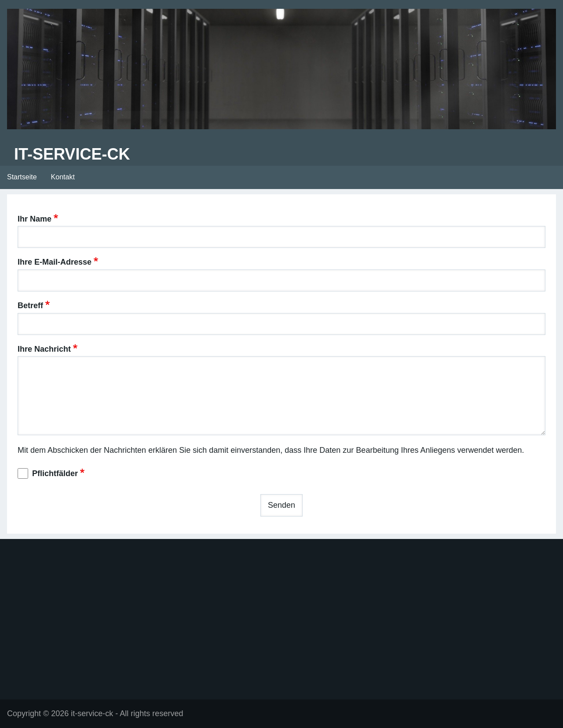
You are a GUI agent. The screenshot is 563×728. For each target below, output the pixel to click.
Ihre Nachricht (44, 349)
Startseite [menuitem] (22, 177)
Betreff (30, 306)
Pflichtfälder (55, 473)
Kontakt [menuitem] (63, 177)
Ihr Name (35, 219)
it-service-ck (72, 154)
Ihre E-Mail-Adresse (55, 262)
